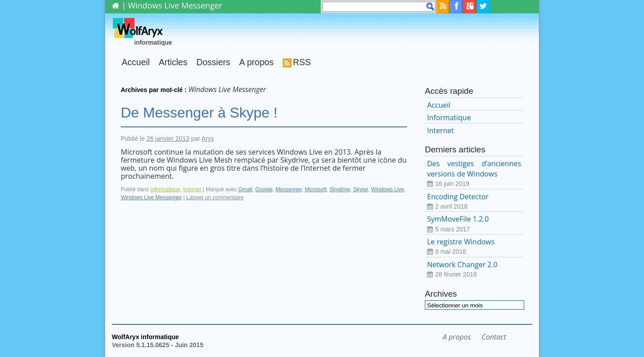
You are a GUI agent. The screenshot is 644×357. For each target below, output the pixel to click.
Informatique (165, 189)
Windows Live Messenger (151, 197)
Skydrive (340, 189)
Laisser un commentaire (215, 197)
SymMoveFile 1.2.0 (474, 224)
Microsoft (316, 189)
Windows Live (388, 189)
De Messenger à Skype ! (199, 113)
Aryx (208, 139)
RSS (302, 62)
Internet (192, 189)
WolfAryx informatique (145, 337)
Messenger (289, 189)
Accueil (136, 62)
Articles (173, 62)
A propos (256, 62)
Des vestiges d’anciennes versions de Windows (474, 174)
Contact (494, 337)
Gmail (245, 189)
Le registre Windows (474, 247)
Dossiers (213, 62)
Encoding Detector (474, 202)
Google (264, 189)
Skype (360, 189)
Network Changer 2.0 (474, 270)
